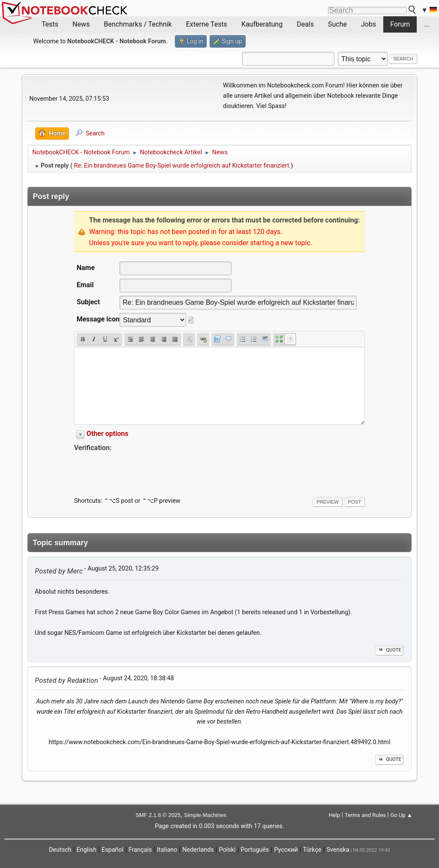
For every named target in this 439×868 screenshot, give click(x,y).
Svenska (338, 850)
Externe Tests (207, 24)
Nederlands (198, 850)
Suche (337, 24)
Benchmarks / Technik (138, 24)
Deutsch (60, 850)
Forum (400, 24)
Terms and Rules (365, 815)
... (427, 24)
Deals (305, 24)
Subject (88, 302)
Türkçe (312, 850)
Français (140, 850)
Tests (50, 24)
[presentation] (139, 470)
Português (255, 850)
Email (85, 285)
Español (113, 850)
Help (335, 815)
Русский (286, 850)
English (86, 850)
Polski (227, 850)
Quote (389, 650)
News (81, 24)
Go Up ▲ (401, 815)
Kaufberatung (262, 24)
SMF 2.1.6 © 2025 (158, 815)
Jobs (368, 24)
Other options (108, 434)
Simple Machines (205, 815)
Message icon (98, 319)
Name (86, 268)
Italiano (167, 850)
